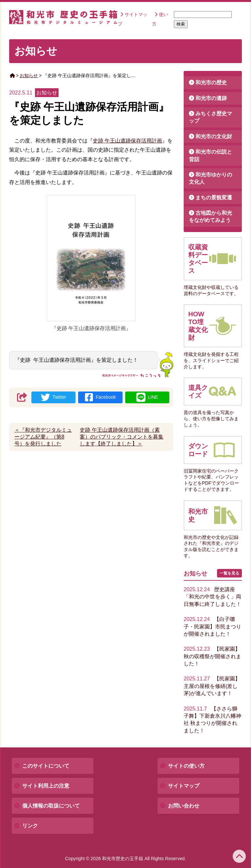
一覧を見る (229, 573)
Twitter (53, 397)
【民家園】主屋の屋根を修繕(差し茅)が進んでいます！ (212, 686)
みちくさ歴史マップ (210, 117)
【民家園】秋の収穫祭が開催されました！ (212, 656)
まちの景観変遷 (214, 198)
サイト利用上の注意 (46, 786)
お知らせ (29, 75)
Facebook (100, 397)
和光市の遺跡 (211, 98)
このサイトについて (46, 766)
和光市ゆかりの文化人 (210, 178)
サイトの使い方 (186, 766)
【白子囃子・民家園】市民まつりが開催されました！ (212, 626)
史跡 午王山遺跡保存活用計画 (127, 141)
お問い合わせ (184, 806)
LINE (147, 397)
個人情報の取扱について (51, 806)
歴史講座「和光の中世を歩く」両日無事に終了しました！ (212, 597)
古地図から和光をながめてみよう (210, 217)
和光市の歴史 (211, 83)
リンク (30, 826)
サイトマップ (184, 786)
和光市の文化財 (214, 136)
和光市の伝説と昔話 (210, 155)
